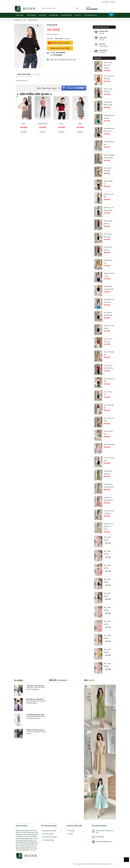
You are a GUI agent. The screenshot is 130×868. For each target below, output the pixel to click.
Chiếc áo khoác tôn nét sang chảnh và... (40, 730)
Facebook (74, 87)
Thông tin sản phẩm (24, 74)
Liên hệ (106, 540)
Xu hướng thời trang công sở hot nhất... (40, 715)
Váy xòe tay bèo (109, 444)
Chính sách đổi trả (48, 834)
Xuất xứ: (50, 39)
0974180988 (92, 9)
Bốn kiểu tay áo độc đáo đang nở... (38, 699)
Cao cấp (105, 39)
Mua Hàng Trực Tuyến (60, 48)
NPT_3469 (107, 565)
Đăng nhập (106, 2)
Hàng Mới (98, 58)
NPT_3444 (107, 621)
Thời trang (71, 831)
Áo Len (61, 124)
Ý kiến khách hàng (48, 840)
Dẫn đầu (105, 32)
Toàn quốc (105, 51)
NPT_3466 (107, 579)
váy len (80, 124)
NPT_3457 (107, 593)
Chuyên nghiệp (105, 45)
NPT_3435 (107, 649)
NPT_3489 (107, 551)
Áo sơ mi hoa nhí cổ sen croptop (108, 65)
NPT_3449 (107, 607)
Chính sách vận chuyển (50, 837)
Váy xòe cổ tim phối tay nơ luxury (108, 527)
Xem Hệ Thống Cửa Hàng (59, 43)
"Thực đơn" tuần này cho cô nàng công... (40, 686)
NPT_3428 (107, 663)
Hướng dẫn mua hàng (49, 831)
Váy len (24, 124)
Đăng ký (113, 2)
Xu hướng (18, 680)
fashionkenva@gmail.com (104, 842)
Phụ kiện (70, 834)
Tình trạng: (59, 39)
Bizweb (111, 864)
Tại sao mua (37, 74)
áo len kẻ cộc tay (42, 124)
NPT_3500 (107, 537)
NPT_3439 (107, 635)
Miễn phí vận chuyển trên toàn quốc (63, 60)
